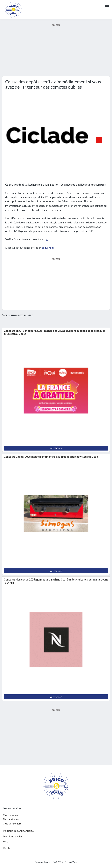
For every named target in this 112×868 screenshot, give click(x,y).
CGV (6, 842)
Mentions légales (13, 836)
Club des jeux (10, 815)
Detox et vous (11, 819)
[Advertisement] (56, 51)
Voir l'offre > (56, 448)
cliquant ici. (48, 248)
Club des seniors (12, 823)
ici (47, 239)
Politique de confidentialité (18, 831)
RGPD (7, 848)
